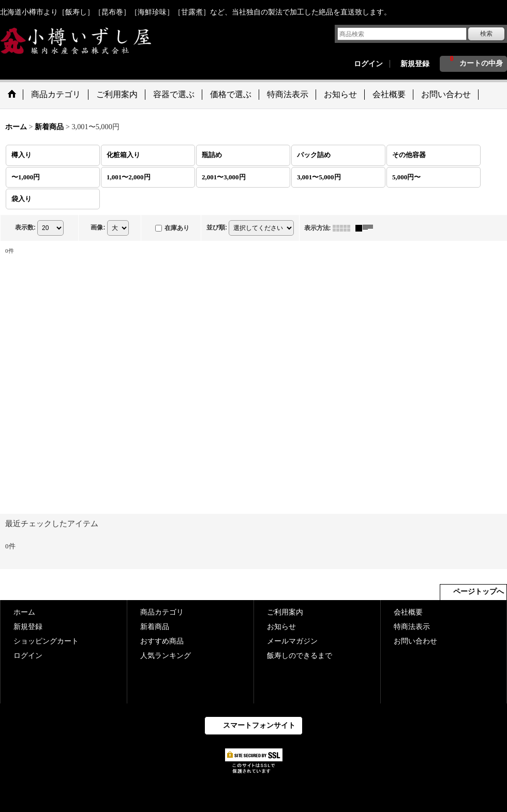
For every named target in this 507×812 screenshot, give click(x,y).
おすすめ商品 (162, 641)
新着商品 (155, 627)
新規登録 (415, 64)
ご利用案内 (285, 612)
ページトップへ (479, 592)
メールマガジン (292, 641)
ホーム (24, 612)
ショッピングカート (46, 641)
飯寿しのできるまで (300, 656)
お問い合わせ (415, 641)
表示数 (25, 227)
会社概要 (408, 612)
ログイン (368, 64)
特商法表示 (412, 627)
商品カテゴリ (162, 612)
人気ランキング (166, 656)
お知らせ (281, 627)
